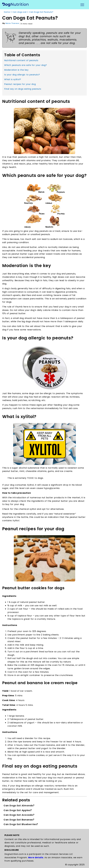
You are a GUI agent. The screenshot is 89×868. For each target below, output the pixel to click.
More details (36, 858)
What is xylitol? (13, 79)
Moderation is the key (16, 70)
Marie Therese (12, 23)
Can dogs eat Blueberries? (21, 824)
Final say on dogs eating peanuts (23, 89)
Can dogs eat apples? (18, 810)
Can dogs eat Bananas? (19, 820)
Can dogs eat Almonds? (19, 806)
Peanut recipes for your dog (20, 84)
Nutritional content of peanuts (21, 60)
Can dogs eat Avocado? (19, 815)
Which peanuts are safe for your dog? (26, 65)
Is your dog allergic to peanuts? (22, 75)
